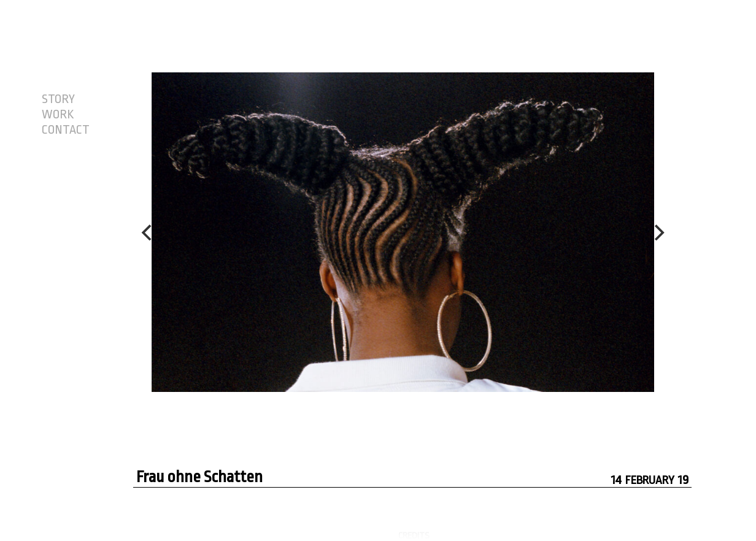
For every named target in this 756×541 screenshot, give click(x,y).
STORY (58, 99)
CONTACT (66, 130)
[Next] (658, 232)
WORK (58, 115)
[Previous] (148, 232)
